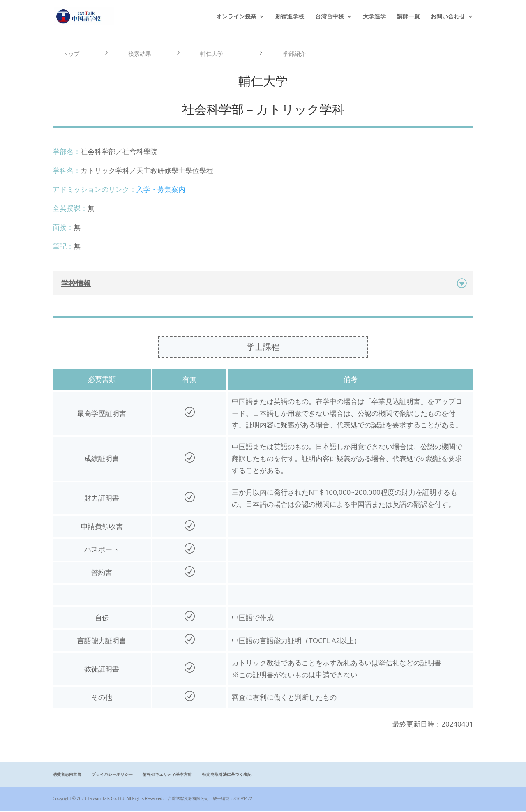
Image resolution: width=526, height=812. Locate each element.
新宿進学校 (290, 17)
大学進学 (374, 17)
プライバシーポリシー (112, 776)
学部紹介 (295, 54)
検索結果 (141, 54)
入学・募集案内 (161, 191)
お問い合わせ (448, 17)
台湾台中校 (330, 17)
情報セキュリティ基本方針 (167, 776)
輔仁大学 (213, 54)
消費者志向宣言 (67, 776)
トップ (72, 54)
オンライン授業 (236, 17)
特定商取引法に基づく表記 (227, 776)
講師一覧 (408, 17)
